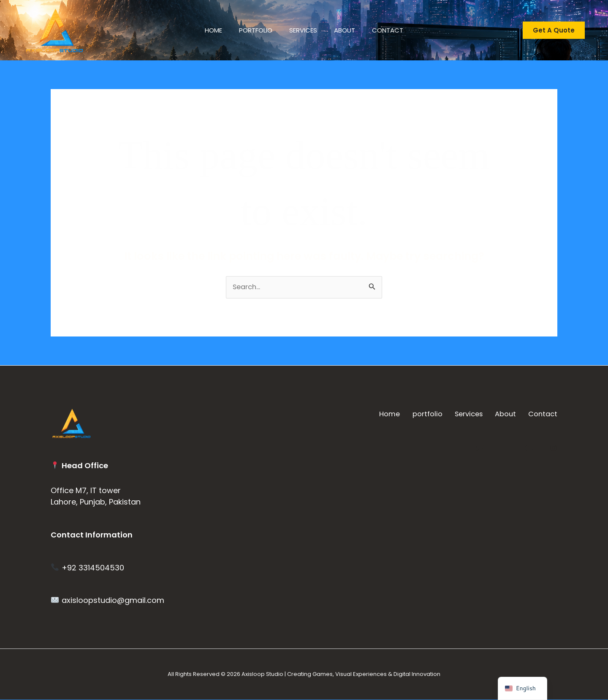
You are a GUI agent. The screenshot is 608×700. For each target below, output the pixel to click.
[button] (554, 30)
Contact (396, 30)
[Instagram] (554, 447)
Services (303, 30)
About (349, 30)
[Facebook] (529, 447)
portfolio (251, 30)
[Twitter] (480, 447)
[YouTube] (505, 447)
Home (205, 30)
